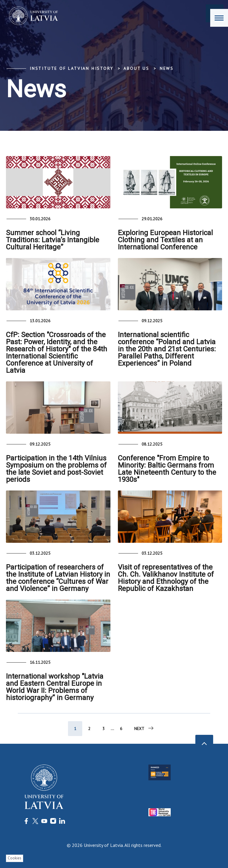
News (167, 68)
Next (144, 728)
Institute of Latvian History (71, 68)
